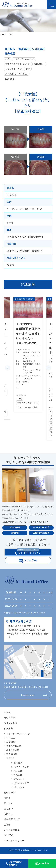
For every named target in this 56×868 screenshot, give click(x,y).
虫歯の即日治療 (14, 752)
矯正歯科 (10, 49)
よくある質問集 (12, 836)
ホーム (3, 35)
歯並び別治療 (32, 411)
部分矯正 (10, 54)
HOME (7, 719)
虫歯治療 (11, 748)
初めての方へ (11, 799)
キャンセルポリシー (14, 846)
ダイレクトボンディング (18, 740)
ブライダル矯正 (21, 790)
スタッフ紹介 (11, 729)
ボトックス (19, 794)
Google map (28, 702)
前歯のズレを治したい (28, 405)
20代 (20, 399)
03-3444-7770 (29, 559)
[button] (8, 371)
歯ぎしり (11, 764)
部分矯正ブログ (12, 825)
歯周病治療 (12, 760)
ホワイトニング (21, 773)
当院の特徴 (9, 724)
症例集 (7, 830)
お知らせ (8, 820)
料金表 (7, 804)
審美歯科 (18, 769)
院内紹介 (8, 814)
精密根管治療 (13, 756)
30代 (8, 59)
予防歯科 (18, 782)
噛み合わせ (19, 786)
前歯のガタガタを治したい (18, 64)
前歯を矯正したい (14, 69)
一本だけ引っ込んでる (24, 59)
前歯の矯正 (39, 64)
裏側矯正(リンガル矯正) (32, 49)
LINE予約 (31, 567)
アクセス (8, 809)
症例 (11, 35)
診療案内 (8, 735)
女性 (28, 69)
